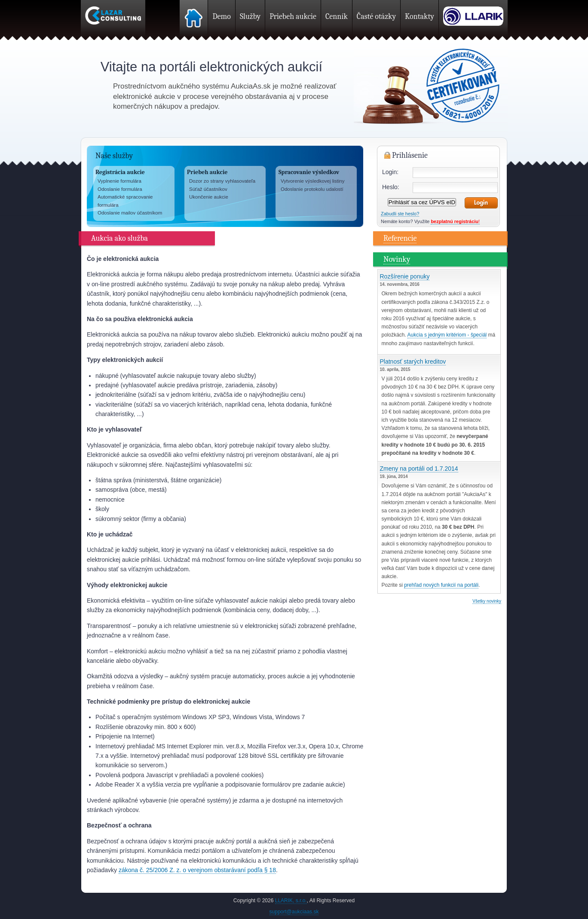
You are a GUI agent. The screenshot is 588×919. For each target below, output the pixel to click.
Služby (250, 17)
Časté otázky (376, 17)
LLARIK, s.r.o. (291, 901)
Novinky (397, 259)
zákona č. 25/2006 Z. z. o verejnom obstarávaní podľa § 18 (197, 870)
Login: (390, 172)
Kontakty (420, 17)
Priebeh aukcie (293, 17)
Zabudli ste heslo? (400, 214)
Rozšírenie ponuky (405, 276)
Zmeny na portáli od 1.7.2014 (419, 469)
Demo (221, 17)
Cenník (337, 17)
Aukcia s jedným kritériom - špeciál (447, 335)
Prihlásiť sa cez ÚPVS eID (422, 202)
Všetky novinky (487, 601)
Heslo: (391, 187)
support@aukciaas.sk (294, 912)
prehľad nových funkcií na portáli (441, 585)
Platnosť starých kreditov (413, 361)
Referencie (400, 238)
